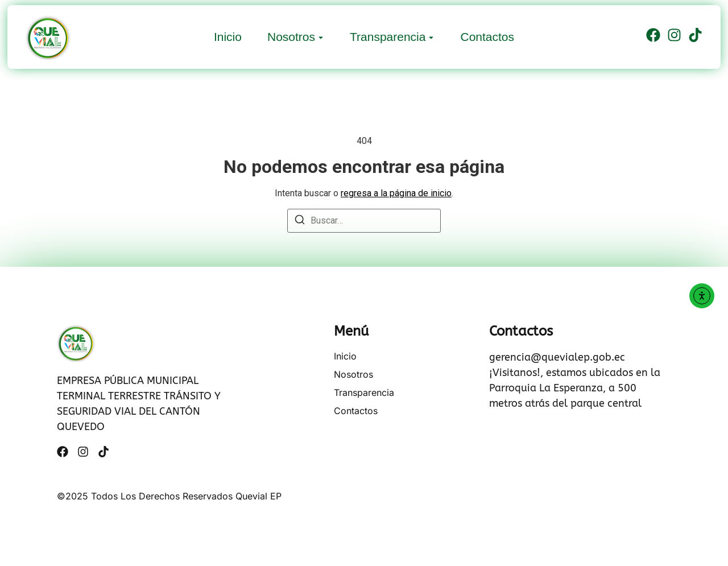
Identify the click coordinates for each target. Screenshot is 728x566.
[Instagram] (674, 37)
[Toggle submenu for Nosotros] (320, 37)
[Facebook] (653, 37)
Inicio (228, 37)
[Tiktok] (695, 37)
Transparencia (388, 37)
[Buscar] (300, 222)
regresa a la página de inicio (396, 193)
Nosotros (291, 37)
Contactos (487, 37)
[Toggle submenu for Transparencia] (430, 37)
